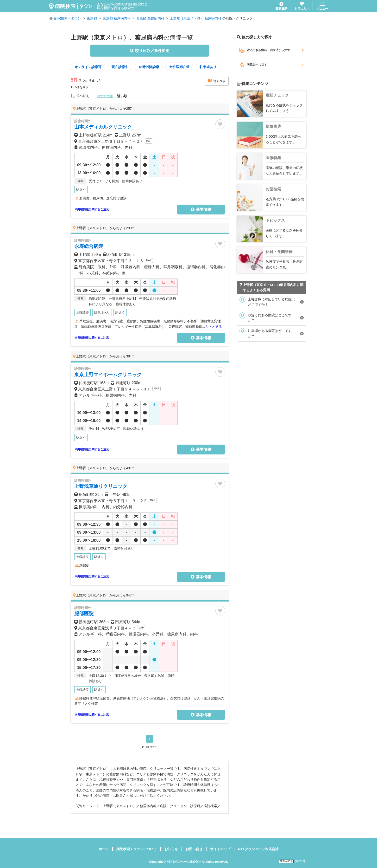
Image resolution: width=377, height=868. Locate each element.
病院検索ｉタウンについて (137, 849)
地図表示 (216, 81)
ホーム (104, 849)
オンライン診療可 (88, 67)
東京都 (92, 18)
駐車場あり (208, 67)
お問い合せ (194, 849)
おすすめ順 (105, 96)
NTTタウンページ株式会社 (258, 849)
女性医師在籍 (179, 67)
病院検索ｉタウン (68, 18)
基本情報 (201, 210)
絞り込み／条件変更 (150, 51)
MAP (149, 141)
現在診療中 (120, 67)
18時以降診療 (149, 67)
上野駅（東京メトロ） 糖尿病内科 (196, 18)
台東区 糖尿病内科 (150, 18)
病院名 (272, 65)
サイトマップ (220, 849)
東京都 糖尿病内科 (117, 18)
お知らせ (171, 849)
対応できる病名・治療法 (272, 50)
